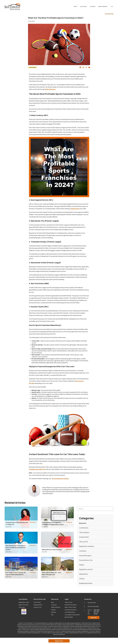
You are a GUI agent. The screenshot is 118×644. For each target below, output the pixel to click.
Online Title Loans (24, 605)
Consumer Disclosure (71, 610)
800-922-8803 (69, 617)
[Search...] (95, 509)
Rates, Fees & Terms (70, 607)
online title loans (50, 89)
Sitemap (53, 612)
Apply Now (94, 617)
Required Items (38, 605)
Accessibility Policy (70, 612)
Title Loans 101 (83, 542)
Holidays (82, 565)
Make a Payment (56, 607)
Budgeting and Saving (86, 583)
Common (37, 607)
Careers (53, 610)
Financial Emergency (85, 556)
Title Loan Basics (84, 532)
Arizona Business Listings (60, 479)
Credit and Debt (84, 537)
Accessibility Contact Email (72, 615)
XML (52, 615)
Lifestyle (82, 579)
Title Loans (22, 607)
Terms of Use (68, 602)
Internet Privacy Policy (71, 605)
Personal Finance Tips (86, 560)
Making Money (83, 574)
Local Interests (32, 67)
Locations (54, 605)
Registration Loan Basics (87, 546)
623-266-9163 (109, 14)
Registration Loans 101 (86, 569)
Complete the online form (37, 469)
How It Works (37, 602)
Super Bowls (75, 209)
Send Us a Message (91, 606)
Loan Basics (83, 551)
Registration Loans (24, 602)
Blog (52, 602)
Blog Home (83, 523)
